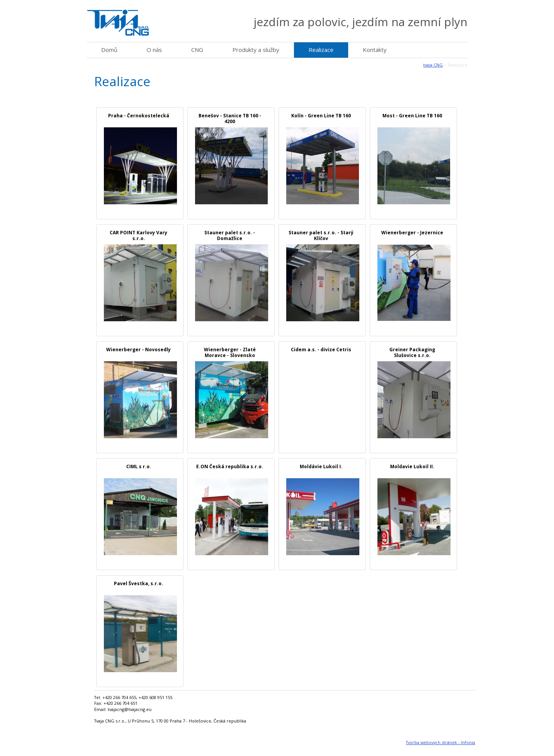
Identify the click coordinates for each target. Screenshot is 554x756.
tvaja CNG (433, 65)
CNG (197, 50)
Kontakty (375, 50)
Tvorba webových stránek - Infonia (441, 742)
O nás (154, 50)
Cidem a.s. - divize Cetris (321, 350)
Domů (109, 50)
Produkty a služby (256, 50)
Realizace (321, 50)
